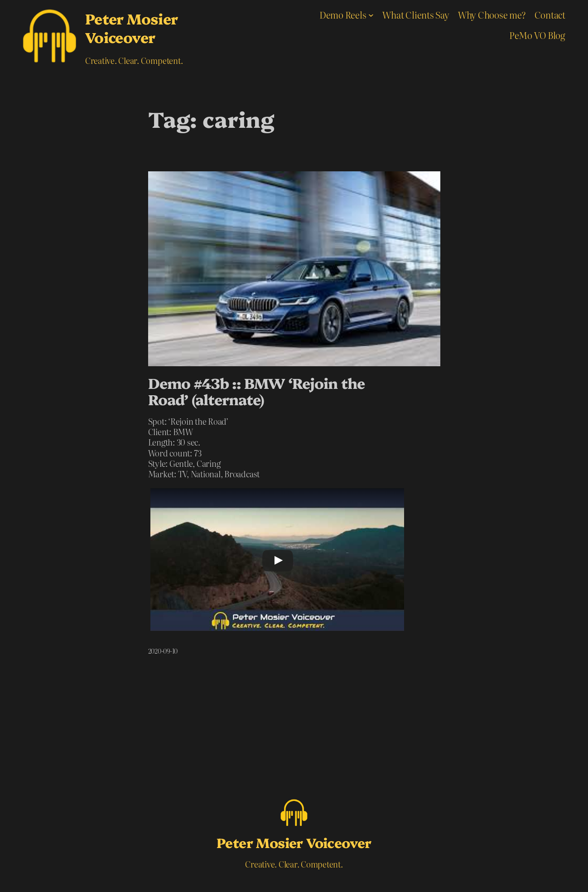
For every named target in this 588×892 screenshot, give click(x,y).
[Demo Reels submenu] (371, 15)
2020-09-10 (163, 651)
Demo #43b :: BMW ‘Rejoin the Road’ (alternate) (256, 391)
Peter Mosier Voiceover (132, 27)
